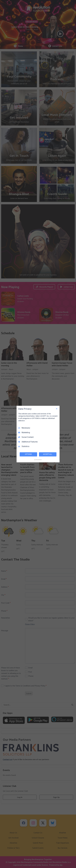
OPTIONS (28, 454)
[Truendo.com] (38, 460)
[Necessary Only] (57, 409)
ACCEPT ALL (48, 454)
